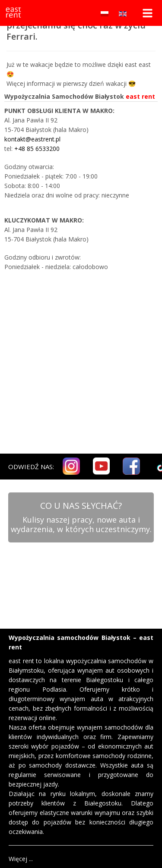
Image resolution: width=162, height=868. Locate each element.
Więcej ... (21, 859)
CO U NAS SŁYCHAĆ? (81, 506)
